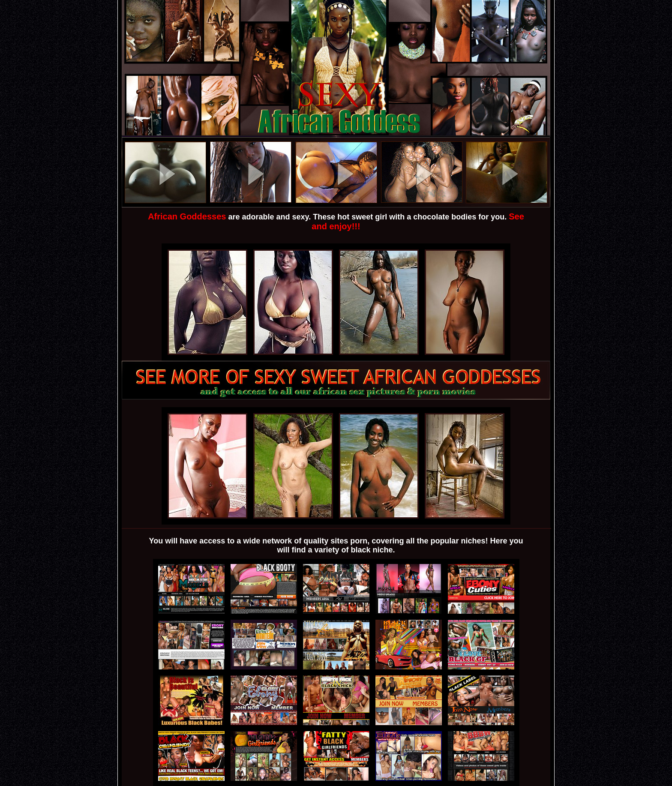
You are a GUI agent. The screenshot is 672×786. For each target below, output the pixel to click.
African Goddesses (187, 216)
